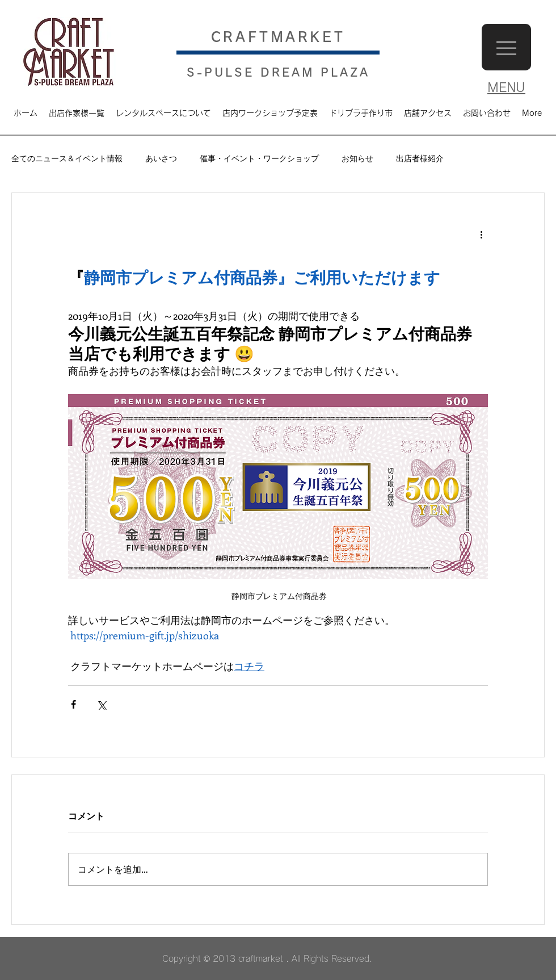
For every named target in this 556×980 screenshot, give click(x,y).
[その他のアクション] (481, 234)
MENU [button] (506, 87)
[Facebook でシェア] (73, 704)
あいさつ (161, 158)
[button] (506, 47)
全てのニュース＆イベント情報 (67, 158)
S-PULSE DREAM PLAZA (278, 72)
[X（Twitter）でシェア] (101, 704)
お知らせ (357, 158)
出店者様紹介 (420, 158)
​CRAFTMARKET (278, 37)
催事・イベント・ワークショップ (259, 158)
